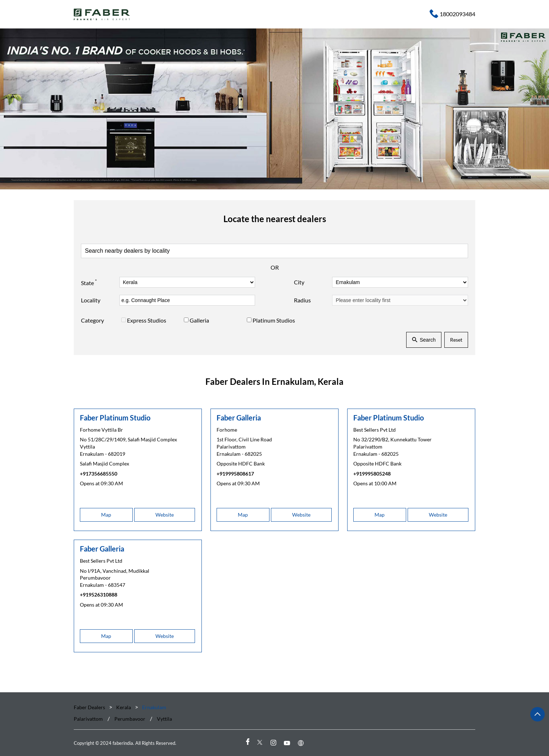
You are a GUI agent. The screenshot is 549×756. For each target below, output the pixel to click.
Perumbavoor (130, 719)
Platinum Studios (274, 320)
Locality (91, 300)
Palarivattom (88, 719)
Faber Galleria (239, 417)
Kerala (124, 707)
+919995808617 (235, 473)
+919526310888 (99, 595)
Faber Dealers (90, 707)
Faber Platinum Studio (115, 417)
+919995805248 (372, 473)
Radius (302, 300)
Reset (456, 340)
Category (92, 320)
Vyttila (164, 719)
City (299, 282)
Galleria (199, 320)
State (89, 282)
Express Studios (147, 320)
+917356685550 (99, 473)
